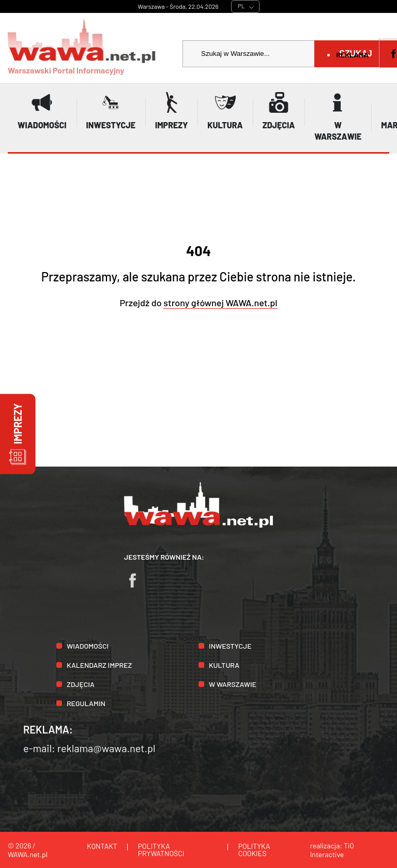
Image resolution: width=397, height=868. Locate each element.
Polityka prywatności (161, 850)
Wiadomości (88, 646)
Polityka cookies (254, 850)
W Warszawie (233, 684)
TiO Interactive (332, 850)
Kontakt (102, 846)
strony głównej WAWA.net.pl (220, 303)
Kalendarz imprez (99, 665)
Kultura (224, 665)
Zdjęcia (81, 684)
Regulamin (86, 703)
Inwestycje (230, 646)
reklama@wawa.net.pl (106, 748)
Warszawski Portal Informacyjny (82, 47)
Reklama (352, 55)
